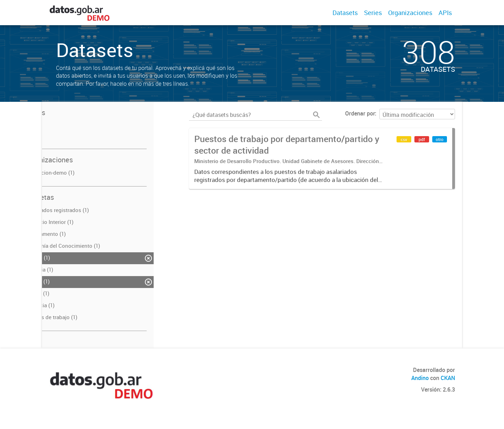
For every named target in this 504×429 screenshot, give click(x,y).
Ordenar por (360, 113)
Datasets (345, 13)
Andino (420, 378)
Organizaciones (410, 13)
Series (373, 13)
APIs (445, 13)
